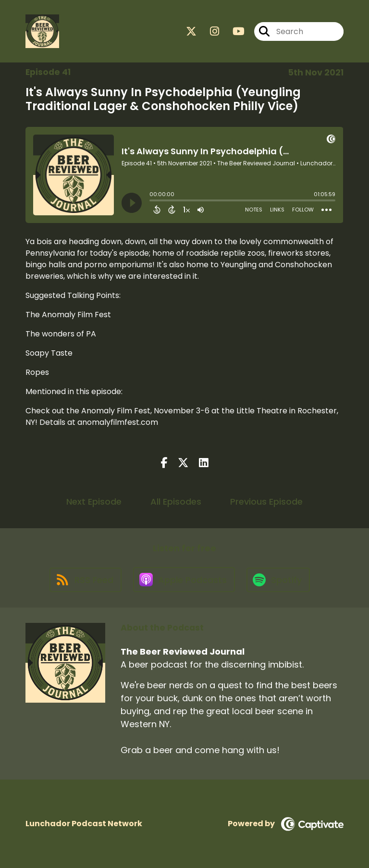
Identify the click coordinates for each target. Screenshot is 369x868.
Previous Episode (266, 502)
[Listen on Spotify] (278, 580)
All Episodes (176, 502)
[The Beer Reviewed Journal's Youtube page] (233, 31)
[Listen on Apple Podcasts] (184, 580)
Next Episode (94, 502)
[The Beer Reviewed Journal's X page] (191, 31)
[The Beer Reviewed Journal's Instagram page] (209, 31)
